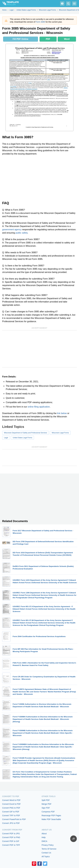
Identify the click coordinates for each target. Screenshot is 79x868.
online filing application (39, 407)
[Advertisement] (39, 178)
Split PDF (46, 800)
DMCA (44, 841)
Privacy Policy (48, 845)
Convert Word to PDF (11, 800)
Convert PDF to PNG (11, 837)
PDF (48, 39)
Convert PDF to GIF (11, 841)
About (44, 834)
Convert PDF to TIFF (11, 845)
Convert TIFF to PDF (11, 815)
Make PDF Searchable (51, 819)
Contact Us (46, 853)
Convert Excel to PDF (11, 804)
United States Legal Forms (22, 438)
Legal (6, 438)
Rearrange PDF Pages (51, 815)
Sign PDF (46, 808)
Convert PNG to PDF (11, 808)
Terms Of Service (49, 849)
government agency (12, 230)
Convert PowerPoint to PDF (14, 819)
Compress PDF (48, 812)
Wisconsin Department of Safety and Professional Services (25, 433)
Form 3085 (40, 22)
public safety (22, 233)
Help (44, 837)
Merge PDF (47, 804)
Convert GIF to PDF (11, 812)
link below (62, 413)
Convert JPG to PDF (11, 823)
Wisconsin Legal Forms (60, 433)
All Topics (46, 857)
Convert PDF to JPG (11, 834)
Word (67, 39)
